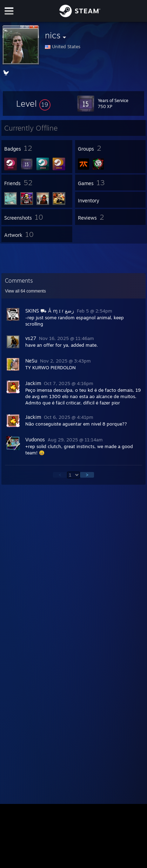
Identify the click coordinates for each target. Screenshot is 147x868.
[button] (33, 103)
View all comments (25, 291)
